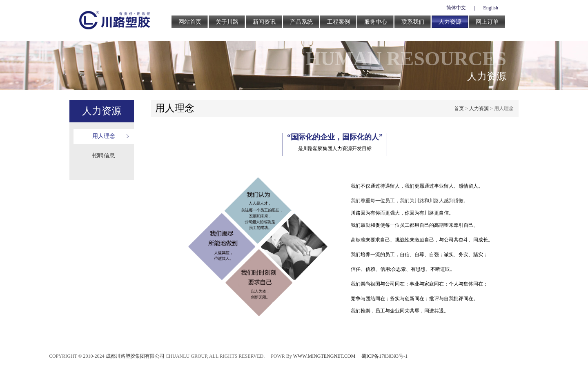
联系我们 (413, 22)
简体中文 (456, 8)
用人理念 (104, 136)
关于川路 (227, 22)
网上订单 (487, 22)
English (491, 8)
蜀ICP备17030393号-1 (384, 356)
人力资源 (450, 22)
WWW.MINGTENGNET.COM (324, 356)
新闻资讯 (264, 22)
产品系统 (301, 22)
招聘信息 (104, 156)
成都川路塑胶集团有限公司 (135, 356)
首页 (459, 108)
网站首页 (190, 22)
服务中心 (376, 22)
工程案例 (339, 22)
